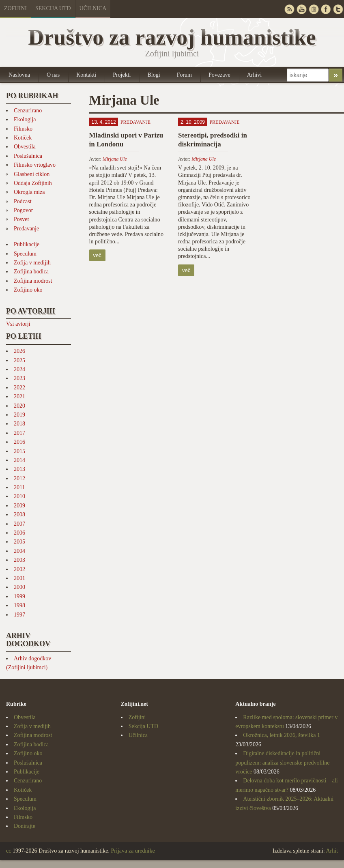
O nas (53, 75)
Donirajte (25, 826)
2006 (19, 533)
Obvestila (25, 147)
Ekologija (25, 119)
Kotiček (23, 138)
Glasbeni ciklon (32, 174)
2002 (19, 569)
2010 (19, 496)
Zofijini (15, 8)
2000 (19, 587)
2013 (19, 469)
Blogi (154, 75)
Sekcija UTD (53, 8)
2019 (19, 415)
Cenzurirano (28, 111)
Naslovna (19, 75)
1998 (19, 605)
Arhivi (255, 75)
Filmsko (23, 129)
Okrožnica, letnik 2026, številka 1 (282, 735)
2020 (19, 406)
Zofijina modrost (33, 281)
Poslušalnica (28, 156)
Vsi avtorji (18, 324)
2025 (19, 360)
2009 (19, 506)
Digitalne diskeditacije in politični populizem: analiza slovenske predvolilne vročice (282, 763)
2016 (19, 442)
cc (9, 851)
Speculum (25, 254)
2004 (19, 551)
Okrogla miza (29, 192)
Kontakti (86, 75)
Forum (184, 75)
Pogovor (23, 210)
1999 (19, 596)
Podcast (23, 201)
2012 (19, 478)
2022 (19, 388)
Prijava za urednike (133, 851)
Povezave (219, 75)
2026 (19, 351)
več (97, 255)
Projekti (122, 75)
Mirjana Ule (115, 159)
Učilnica (93, 8)
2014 (19, 460)
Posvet (21, 219)
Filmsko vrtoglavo (35, 165)
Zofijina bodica (31, 272)
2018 (19, 424)
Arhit (332, 851)
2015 (19, 451)
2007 (19, 524)
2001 (19, 578)
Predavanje (26, 229)
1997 (19, 615)
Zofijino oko (28, 290)
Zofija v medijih (32, 263)
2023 (19, 378)
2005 (19, 542)
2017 (19, 433)
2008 (19, 515)
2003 (19, 560)
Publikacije (27, 244)
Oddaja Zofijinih (33, 183)
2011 (19, 487)
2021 (19, 396)
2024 (19, 369)
